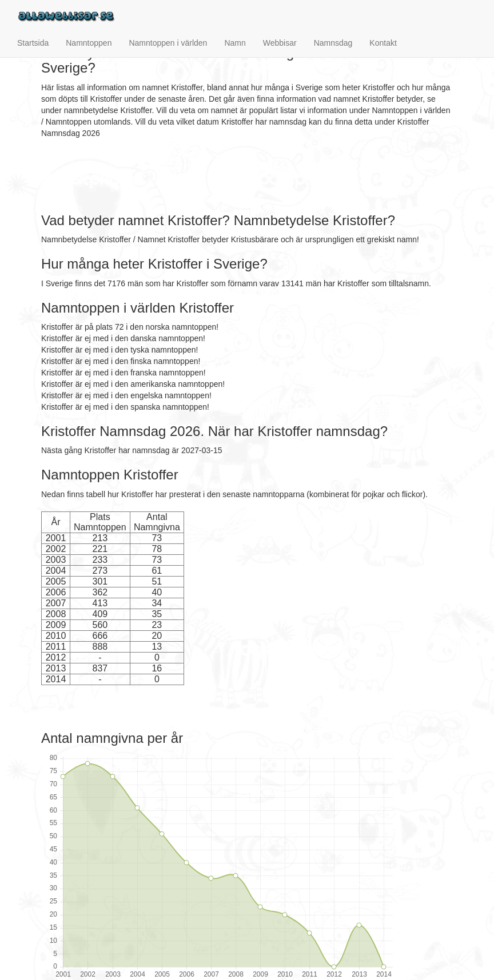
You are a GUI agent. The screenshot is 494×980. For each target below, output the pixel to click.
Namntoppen (89, 43)
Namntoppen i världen (168, 43)
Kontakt (383, 43)
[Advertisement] (249, 176)
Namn (235, 43)
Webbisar (280, 43)
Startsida (33, 43)
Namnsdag (333, 43)
